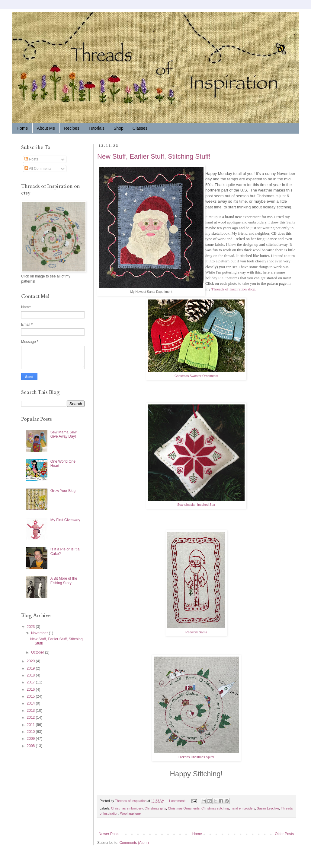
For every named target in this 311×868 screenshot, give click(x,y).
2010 (31, 732)
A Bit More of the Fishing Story (64, 581)
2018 (31, 675)
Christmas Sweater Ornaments (196, 376)
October (38, 652)
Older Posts (284, 834)
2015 (31, 696)
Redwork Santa (196, 632)
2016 (31, 689)
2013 (31, 711)
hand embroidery (243, 808)
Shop (119, 128)
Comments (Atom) (134, 843)
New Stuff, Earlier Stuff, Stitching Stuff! (154, 156)
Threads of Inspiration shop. (234, 289)
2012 (31, 718)
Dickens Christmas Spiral (196, 757)
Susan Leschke (268, 808)
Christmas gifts (155, 808)
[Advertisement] (39, 794)
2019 (31, 668)
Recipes (72, 128)
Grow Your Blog (63, 491)
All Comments (38, 169)
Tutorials (96, 128)
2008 (31, 746)
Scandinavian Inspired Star (196, 505)
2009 (31, 739)
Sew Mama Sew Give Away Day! (64, 434)
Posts (31, 159)
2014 (31, 703)
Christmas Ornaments (184, 808)
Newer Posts (109, 834)
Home (22, 128)
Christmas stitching (215, 808)
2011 (31, 725)
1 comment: (177, 801)
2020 (31, 661)
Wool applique (130, 813)
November (40, 633)
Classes (140, 128)
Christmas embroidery (127, 808)
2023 (31, 627)
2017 (31, 682)
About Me (46, 128)
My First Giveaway (65, 520)
